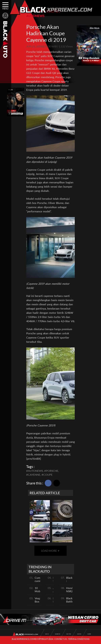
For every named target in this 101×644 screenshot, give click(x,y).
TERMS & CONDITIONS (79, 639)
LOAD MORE (50, 551)
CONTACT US (61, 639)
